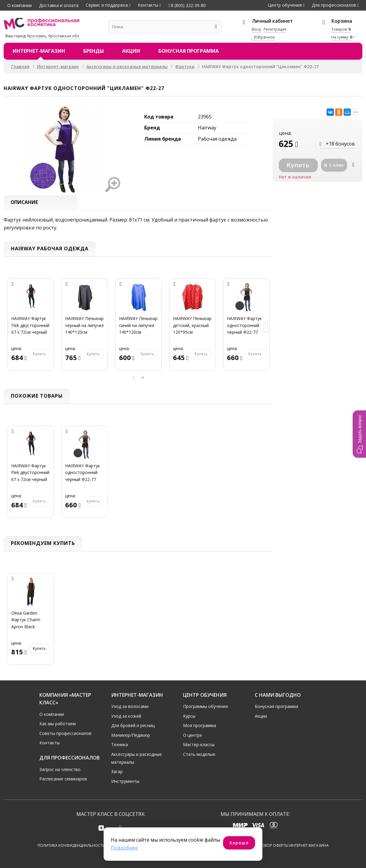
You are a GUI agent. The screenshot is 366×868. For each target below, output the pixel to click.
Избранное (263, 37)
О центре (193, 735)
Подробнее (124, 848)
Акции (131, 51)
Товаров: (341, 29)
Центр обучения (285, 5)
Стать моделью (199, 754)
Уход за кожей (126, 715)
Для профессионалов (334, 5)
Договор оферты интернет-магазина (291, 845)
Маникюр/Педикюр (131, 735)
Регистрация (275, 29)
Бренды (94, 51)
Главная (20, 67)
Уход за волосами (130, 706)
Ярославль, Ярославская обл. (53, 36)
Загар (117, 771)
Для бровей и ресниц (133, 725)
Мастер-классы (199, 744)
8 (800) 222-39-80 (187, 5)
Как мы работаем (58, 723)
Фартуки (185, 67)
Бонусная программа (189, 51)
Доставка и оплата (59, 5)
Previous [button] (10, 328)
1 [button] (134, 378)
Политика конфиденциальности (71, 845)
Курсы (189, 715)
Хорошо (239, 843)
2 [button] (143, 378)
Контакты (148, 5)
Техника (120, 744)
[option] (31, 328)
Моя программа (200, 725)
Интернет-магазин (39, 51)
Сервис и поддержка (107, 5)
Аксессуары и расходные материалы (127, 67)
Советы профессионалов (65, 733)
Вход (256, 29)
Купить (39, 649)
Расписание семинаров (63, 778)
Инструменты (125, 781)
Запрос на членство (60, 769)
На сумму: (342, 37)
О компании (20, 5)
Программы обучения (205, 706)
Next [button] (266, 328)
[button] (359, 434)
